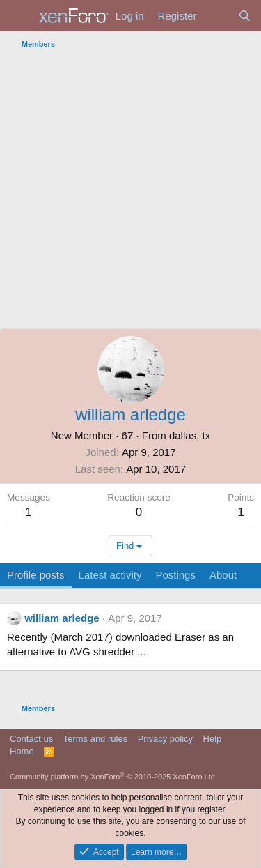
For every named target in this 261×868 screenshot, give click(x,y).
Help (213, 739)
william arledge (62, 618)
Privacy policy (165, 739)
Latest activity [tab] (110, 575)
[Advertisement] (130, 191)
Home (22, 751)
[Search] (245, 16)
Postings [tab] (175, 575)
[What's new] (217, 16)
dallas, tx (190, 435)
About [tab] (223, 575)
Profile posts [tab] (36, 575)
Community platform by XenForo (113, 777)
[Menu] (19, 16)
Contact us (31, 739)
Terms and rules (95, 739)
